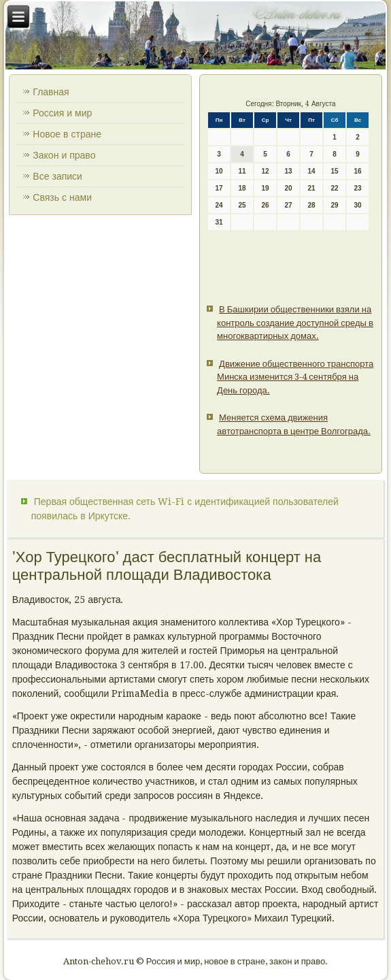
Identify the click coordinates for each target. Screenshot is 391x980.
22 (335, 188)
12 (266, 171)
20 (289, 188)
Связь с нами (62, 197)
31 (219, 222)
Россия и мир (62, 113)
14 (312, 171)
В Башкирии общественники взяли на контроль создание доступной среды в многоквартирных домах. (295, 323)
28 (312, 205)
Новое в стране (67, 134)
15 (335, 171)
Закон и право (64, 155)
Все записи (57, 176)
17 (219, 188)
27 (289, 205)
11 (242, 171)
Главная (51, 92)
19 (266, 188)
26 (266, 205)
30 (358, 205)
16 (358, 171)
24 (219, 205)
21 (312, 188)
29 (335, 205)
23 (358, 188)
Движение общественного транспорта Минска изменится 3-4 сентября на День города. (295, 377)
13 (289, 171)
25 (242, 205)
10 (219, 171)
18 (242, 188)
